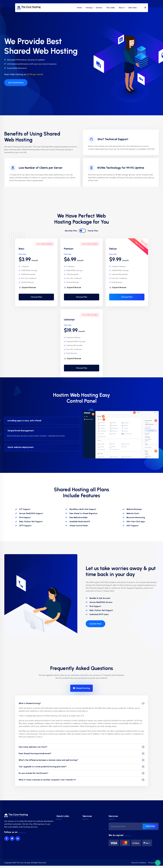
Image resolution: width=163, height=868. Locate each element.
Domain (99, 8)
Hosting (89, 8)
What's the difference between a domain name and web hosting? (48, 760)
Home (79, 8)
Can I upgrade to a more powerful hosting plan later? (43, 767)
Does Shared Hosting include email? (35, 753)
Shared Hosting (81, 688)
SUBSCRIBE (150, 826)
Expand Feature (27, 288)
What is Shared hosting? (30, 703)
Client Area (132, 8)
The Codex (110, 8)
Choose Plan (36, 297)
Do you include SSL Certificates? (33, 773)
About (121, 8)
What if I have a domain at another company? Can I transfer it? (47, 780)
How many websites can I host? (33, 747)
